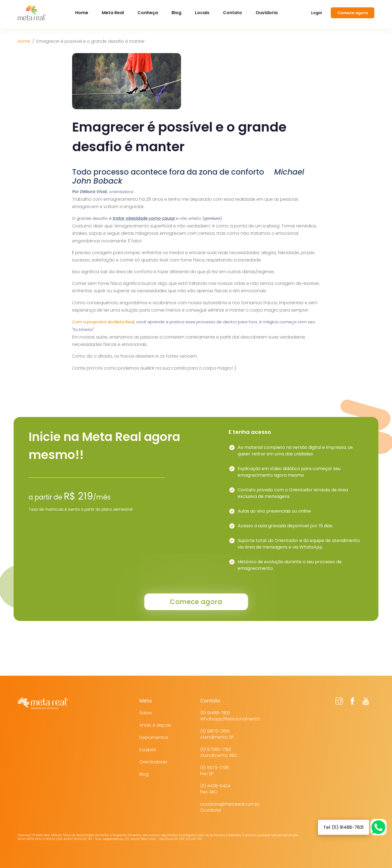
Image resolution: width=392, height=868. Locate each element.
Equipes (148, 750)
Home (24, 41)
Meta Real (113, 13)
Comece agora (353, 13)
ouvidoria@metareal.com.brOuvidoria (230, 807)
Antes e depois (155, 725)
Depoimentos (154, 737)
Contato (232, 13)
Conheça (148, 13)
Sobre (146, 713)
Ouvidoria (267, 13)
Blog (176, 13)
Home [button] (82, 13)
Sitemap (24, 835)
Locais (202, 13)
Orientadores (153, 762)
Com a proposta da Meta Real (103, 322)
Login (317, 13)
